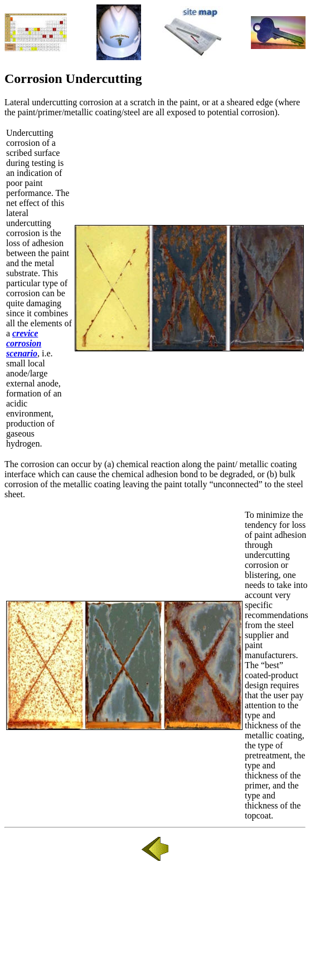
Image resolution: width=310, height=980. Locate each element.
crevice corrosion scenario (24, 343)
